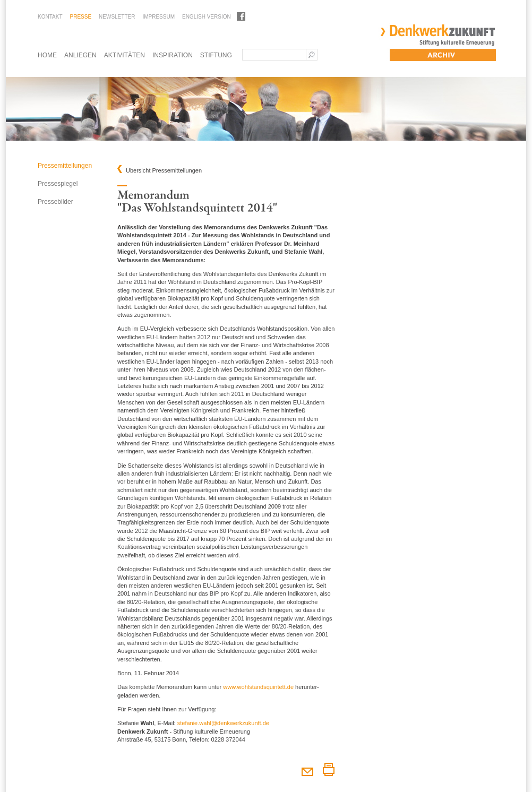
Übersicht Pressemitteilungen (164, 171)
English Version (207, 17)
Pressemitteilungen (65, 166)
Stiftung (216, 55)
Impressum (158, 17)
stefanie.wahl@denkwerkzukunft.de (223, 723)
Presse (80, 17)
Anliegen (80, 55)
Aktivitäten (125, 55)
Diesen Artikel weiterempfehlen (307, 769)
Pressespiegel (58, 184)
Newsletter (117, 17)
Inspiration (173, 55)
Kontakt (50, 17)
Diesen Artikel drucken (328, 769)
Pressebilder (55, 202)
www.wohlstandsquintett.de (258, 687)
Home (47, 55)
